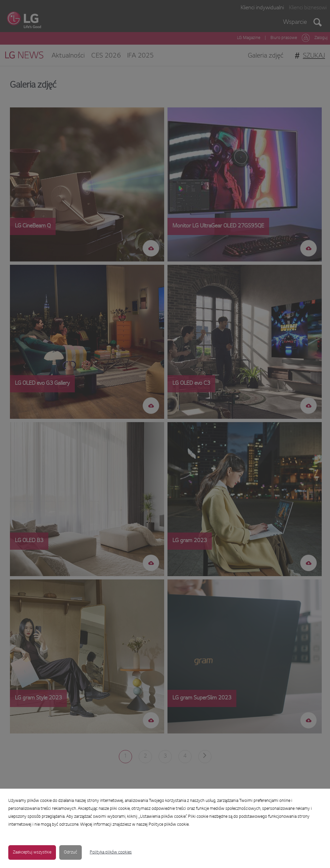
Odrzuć (71, 852)
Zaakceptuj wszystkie (32, 852)
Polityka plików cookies (111, 852)
